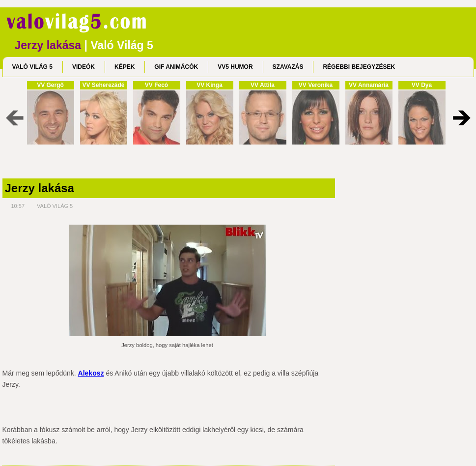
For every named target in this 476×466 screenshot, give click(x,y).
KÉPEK (125, 67)
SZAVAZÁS (288, 67)
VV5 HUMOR (235, 67)
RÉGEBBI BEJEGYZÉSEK (359, 67)
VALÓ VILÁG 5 (32, 67)
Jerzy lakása (40, 188)
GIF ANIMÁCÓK (176, 67)
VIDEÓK (84, 67)
